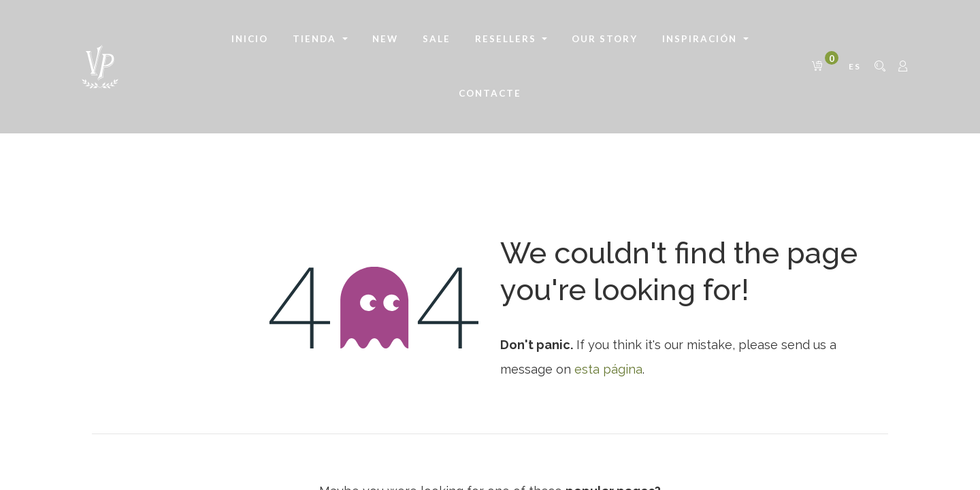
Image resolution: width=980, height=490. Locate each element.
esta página (608, 369)
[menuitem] (250, 39)
